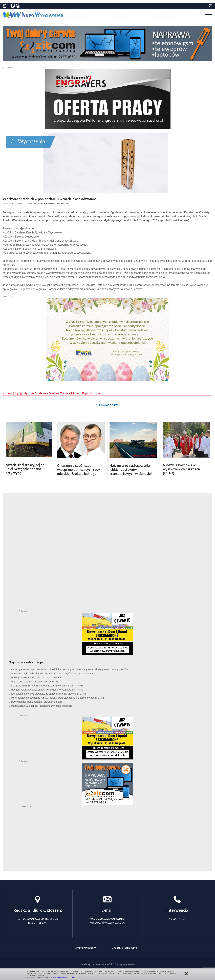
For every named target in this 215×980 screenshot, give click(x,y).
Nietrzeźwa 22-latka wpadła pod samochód (35, 682)
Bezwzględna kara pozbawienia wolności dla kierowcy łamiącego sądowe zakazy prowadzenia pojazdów (69, 669)
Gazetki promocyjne (124, 947)
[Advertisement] (107, 829)
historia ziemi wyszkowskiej (4, 6)
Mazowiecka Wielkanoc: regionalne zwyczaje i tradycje (42, 706)
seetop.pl (112, 968)
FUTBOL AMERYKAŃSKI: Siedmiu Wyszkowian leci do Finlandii (47, 686)
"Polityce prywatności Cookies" (63, 977)
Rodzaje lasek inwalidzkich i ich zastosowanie (37, 677)
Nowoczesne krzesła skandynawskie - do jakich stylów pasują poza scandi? (53, 673)
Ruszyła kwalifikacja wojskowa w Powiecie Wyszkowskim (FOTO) (48, 690)
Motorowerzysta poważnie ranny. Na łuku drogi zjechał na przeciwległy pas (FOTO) (57, 698)
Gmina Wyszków (85, 947)
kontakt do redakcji (211, 6)
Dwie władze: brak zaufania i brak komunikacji (37, 702)
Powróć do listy (109, 405)
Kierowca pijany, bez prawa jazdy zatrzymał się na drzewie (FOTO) (48, 694)
